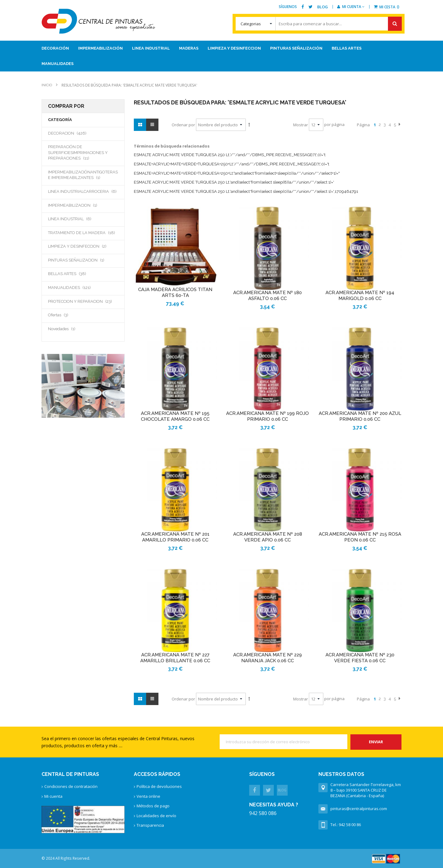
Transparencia (150, 825)
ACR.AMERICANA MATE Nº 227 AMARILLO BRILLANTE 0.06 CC (175, 658)
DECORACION (74, 133)
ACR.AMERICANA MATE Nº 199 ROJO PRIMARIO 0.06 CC (267, 416)
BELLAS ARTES (74, 274)
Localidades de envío (156, 816)
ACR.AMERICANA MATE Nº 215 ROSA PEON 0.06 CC (360, 537)
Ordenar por (183, 125)
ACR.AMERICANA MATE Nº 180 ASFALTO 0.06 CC (267, 296)
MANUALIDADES (76, 287)
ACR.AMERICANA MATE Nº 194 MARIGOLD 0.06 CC (360, 296)
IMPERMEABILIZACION (79, 205)
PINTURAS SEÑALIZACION (82, 260)
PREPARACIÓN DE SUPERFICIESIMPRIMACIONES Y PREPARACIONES (78, 152)
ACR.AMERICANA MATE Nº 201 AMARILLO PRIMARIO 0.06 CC (175, 537)
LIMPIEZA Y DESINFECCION (83, 246)
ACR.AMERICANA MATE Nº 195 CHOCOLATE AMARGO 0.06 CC (175, 416)
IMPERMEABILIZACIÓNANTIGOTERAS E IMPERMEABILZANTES (83, 175)
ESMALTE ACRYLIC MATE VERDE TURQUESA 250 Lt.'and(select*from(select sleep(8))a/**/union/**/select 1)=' (234, 182)
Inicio (47, 85)
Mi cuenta (53, 796)
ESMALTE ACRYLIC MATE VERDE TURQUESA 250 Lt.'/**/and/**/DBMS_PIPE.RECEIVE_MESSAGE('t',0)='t (230, 155)
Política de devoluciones (159, 786)
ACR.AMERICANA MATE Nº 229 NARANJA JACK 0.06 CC (267, 658)
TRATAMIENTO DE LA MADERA (83, 233)
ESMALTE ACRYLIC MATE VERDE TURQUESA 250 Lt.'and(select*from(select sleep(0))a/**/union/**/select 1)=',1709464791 (246, 191)
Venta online (148, 796)
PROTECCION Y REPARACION (83, 301)
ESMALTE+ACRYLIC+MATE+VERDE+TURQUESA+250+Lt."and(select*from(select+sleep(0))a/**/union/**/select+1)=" (237, 173)
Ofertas (65, 315)
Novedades (68, 329)
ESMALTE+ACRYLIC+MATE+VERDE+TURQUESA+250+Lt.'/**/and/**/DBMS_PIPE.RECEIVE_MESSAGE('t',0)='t (231, 164)
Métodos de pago (153, 806)
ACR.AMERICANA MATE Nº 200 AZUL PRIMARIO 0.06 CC (360, 416)
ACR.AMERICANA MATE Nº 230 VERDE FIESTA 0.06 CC (360, 658)
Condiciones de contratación (71, 786)
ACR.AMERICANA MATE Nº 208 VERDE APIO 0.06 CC (268, 537)
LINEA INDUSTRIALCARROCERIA (83, 191)
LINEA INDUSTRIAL (77, 219)
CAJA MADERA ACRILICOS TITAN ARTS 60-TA (175, 292)
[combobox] (319, 24)
